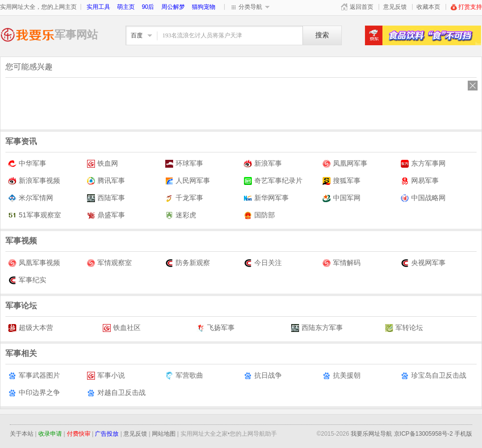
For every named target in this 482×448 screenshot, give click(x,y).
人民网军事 (188, 181)
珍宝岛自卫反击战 (434, 375)
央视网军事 (423, 263)
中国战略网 (423, 198)
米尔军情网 (31, 198)
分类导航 (250, 7)
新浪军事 (263, 164)
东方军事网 (423, 164)
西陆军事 (106, 198)
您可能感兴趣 (29, 67)
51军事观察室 (35, 215)
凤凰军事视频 (34, 263)
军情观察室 (109, 263)
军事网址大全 (27, 35)
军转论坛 (404, 328)
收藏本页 (428, 7)
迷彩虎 (181, 215)
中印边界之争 (34, 393)
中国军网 (342, 198)
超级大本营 (31, 328)
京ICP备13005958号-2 (423, 434)
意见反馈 (395, 7)
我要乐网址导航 (371, 434)
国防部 (259, 215)
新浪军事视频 (34, 181)
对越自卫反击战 (116, 393)
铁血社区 (122, 328)
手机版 (463, 434)
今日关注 (263, 263)
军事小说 (106, 375)
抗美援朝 (342, 375)
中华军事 (27, 164)
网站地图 (164, 434)
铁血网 (103, 164)
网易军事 (420, 181)
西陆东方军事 (317, 328)
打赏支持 (466, 7)
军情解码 (342, 263)
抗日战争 (263, 375)
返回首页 (361, 7)
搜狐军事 (342, 181)
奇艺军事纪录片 (273, 181)
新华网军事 (266, 198)
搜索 (322, 35)
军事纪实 (27, 280)
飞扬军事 (216, 328)
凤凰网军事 (345, 164)
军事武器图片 (34, 375)
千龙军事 (184, 198)
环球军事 (184, 164)
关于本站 (22, 434)
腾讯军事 (106, 181)
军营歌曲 (184, 375)
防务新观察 (188, 263)
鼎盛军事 (106, 215)
